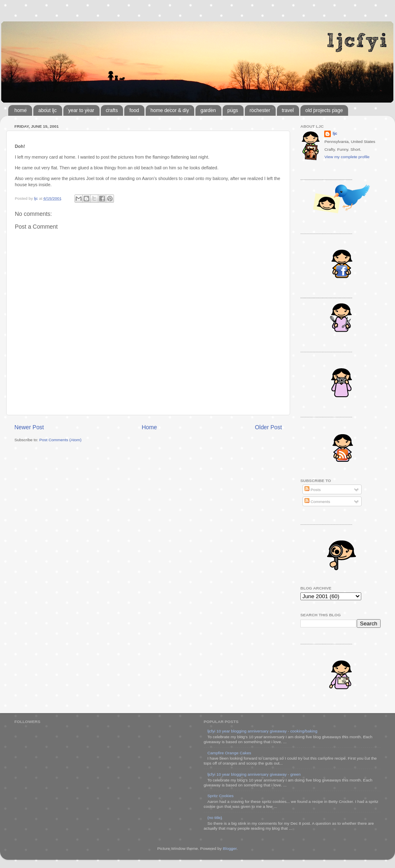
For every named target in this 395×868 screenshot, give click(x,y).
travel (288, 110)
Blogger (230, 848)
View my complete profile (347, 157)
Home (150, 427)
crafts (112, 110)
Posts (313, 490)
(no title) (215, 818)
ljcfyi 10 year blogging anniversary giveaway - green (254, 774)
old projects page (324, 110)
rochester (260, 110)
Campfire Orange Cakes (229, 753)
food (134, 110)
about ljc (48, 110)
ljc (335, 133)
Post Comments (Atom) (60, 440)
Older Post (268, 427)
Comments (317, 502)
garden (208, 110)
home (21, 110)
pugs (233, 110)
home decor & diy (170, 110)
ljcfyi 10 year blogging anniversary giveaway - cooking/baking (262, 731)
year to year (81, 110)
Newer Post (29, 427)
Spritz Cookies (221, 796)
